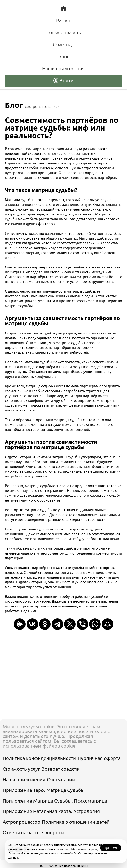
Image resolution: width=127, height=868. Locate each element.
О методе (64, 44)
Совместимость (64, 32)
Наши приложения (63, 69)
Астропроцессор (21, 822)
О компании (61, 780)
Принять (111, 848)
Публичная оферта (99, 758)
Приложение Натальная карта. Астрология (51, 811)
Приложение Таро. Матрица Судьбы (44, 790)
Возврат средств (60, 769)
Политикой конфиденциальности (31, 853)
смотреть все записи (42, 107)
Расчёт (63, 20)
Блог (64, 56)
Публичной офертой (84, 849)
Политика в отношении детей (76, 822)
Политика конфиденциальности (39, 758)
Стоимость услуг (21, 769)
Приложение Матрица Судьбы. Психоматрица (55, 801)
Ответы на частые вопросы (33, 832)
